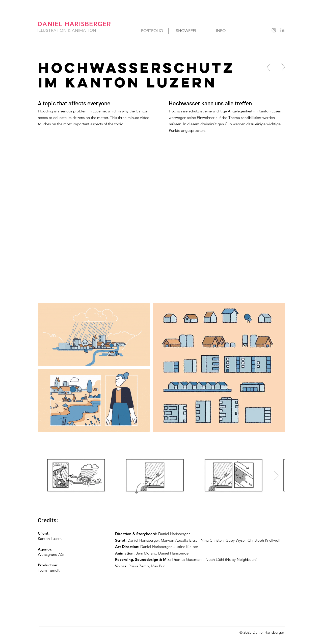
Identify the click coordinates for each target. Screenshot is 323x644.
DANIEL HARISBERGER (74, 24)
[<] (269, 67)
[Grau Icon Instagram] (274, 30)
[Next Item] (276, 476)
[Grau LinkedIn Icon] (282, 30)
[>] (283, 67)
